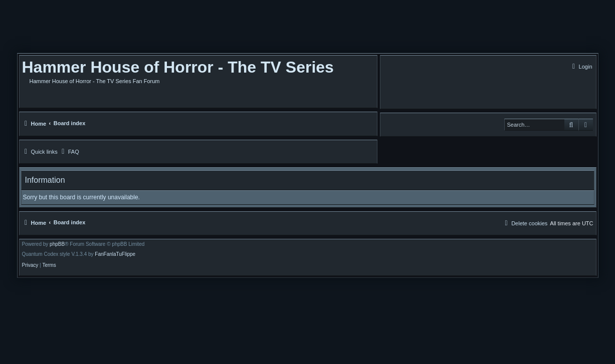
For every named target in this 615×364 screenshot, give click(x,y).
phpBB (57, 244)
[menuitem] (581, 67)
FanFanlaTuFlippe (115, 254)
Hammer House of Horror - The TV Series (178, 67)
